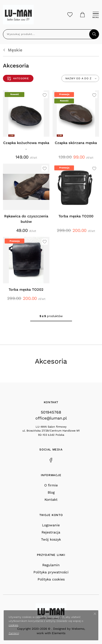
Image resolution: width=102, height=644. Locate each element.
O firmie (51, 485)
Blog (51, 492)
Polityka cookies (51, 579)
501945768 (51, 412)
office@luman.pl (51, 418)
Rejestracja (51, 532)
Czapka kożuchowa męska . (26, 146)
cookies (13, 625)
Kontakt (51, 499)
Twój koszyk (51, 539)
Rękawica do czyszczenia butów (26, 219)
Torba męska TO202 (26, 290)
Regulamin (51, 565)
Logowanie (51, 525)
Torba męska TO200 (76, 216)
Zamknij (14, 633)
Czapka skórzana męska (76, 143)
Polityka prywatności (51, 572)
